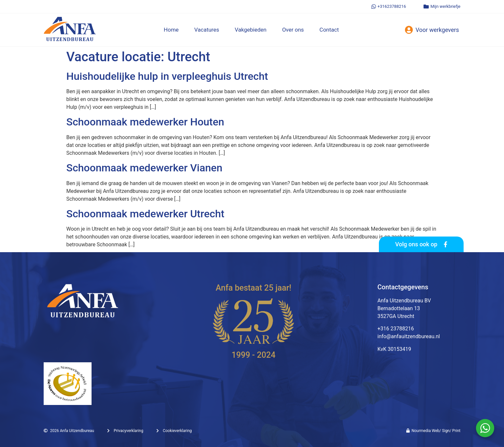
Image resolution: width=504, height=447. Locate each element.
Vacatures (207, 30)
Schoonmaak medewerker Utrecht (145, 214)
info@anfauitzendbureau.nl (409, 336)
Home (171, 30)
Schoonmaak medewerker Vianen (144, 168)
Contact (329, 30)
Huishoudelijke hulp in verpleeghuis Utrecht (167, 76)
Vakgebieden (251, 30)
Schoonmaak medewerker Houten (145, 122)
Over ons (293, 30)
